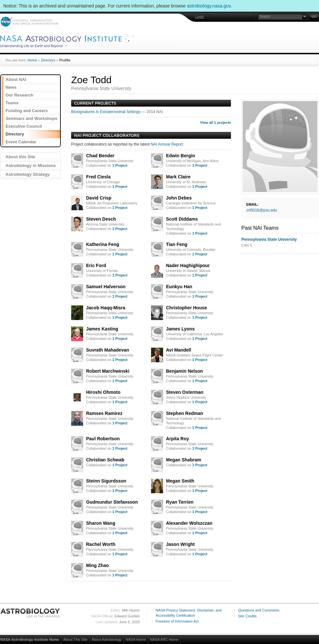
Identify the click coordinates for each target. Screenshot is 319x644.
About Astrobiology (107, 639)
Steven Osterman (185, 392)
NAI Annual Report (167, 144)
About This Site (75, 639)
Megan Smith (180, 481)
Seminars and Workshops (31, 118)
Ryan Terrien (180, 502)
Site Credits (247, 616)
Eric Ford (96, 265)
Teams (12, 103)
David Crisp (99, 198)
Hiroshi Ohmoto (103, 392)
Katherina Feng (103, 244)
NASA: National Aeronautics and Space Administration (29, 22)
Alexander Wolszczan (189, 523)
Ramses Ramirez (104, 413)
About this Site (20, 157)
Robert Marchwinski (108, 371)
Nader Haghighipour (188, 265)
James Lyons (180, 329)
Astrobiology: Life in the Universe (31, 613)
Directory (48, 60)
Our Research (19, 95)
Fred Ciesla (98, 177)
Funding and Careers (27, 111)
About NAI (16, 79)
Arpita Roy (178, 439)
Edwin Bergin (180, 156)
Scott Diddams (182, 219)
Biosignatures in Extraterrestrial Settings (106, 112)
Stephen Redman (185, 413)
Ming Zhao (97, 565)
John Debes (179, 198)
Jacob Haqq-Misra (106, 308)
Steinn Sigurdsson (106, 481)
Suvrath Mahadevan (108, 350)
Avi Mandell (179, 350)
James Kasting (102, 329)
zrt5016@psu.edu (262, 210)
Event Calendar (21, 142)
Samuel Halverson (106, 287)
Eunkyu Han (179, 287)
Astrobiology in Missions (31, 166)
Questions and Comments (259, 610)
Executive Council (24, 126)
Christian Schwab (105, 460)
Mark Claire (178, 177)
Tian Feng (177, 244)
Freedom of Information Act (177, 621)
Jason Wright (180, 544)
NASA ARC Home (164, 639)
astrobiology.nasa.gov (209, 6)
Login (200, 17)
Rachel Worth (101, 544)
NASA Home (136, 639)
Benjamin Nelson (185, 371)
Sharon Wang (101, 523)
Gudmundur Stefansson (112, 502)
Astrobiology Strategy (28, 174)
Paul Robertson (103, 439)
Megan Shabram (184, 460)
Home (32, 60)
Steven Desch (101, 219)
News (11, 87)
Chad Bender (100, 156)
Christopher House (186, 308)
